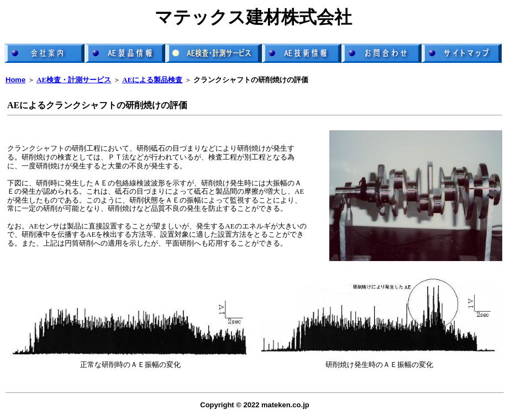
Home (15, 80)
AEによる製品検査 (152, 80)
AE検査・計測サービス (74, 80)
